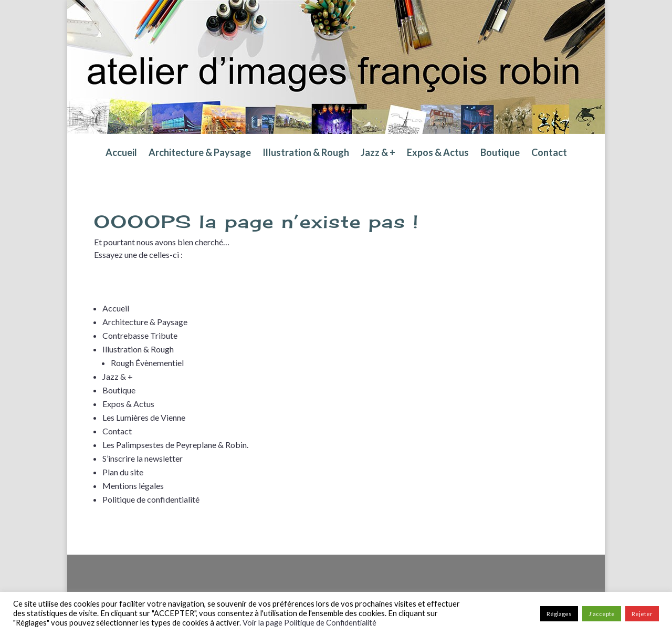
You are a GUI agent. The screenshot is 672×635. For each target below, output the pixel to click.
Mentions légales (133, 486)
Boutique (500, 153)
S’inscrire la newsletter (143, 458)
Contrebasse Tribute (140, 335)
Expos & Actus (438, 153)
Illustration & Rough (306, 153)
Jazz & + (378, 153)
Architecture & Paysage (200, 153)
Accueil (121, 153)
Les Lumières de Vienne (144, 417)
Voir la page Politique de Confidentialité (309, 623)
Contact (549, 153)
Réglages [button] (559, 614)
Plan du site (123, 472)
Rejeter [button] (642, 614)
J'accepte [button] (602, 614)
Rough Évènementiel (147, 363)
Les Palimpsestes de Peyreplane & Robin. (175, 445)
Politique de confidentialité (151, 499)
